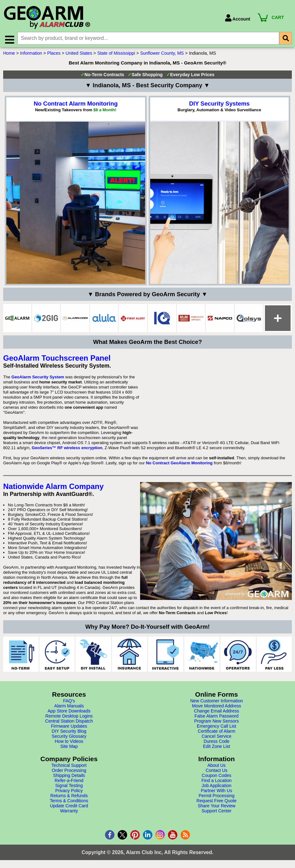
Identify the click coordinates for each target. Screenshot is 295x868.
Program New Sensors (216, 723)
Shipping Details (69, 777)
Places (54, 55)
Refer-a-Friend (69, 782)
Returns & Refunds (69, 797)
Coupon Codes (216, 777)
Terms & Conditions (69, 802)
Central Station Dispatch (69, 723)
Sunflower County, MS (162, 55)
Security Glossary (69, 738)
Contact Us (216, 772)
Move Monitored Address (216, 707)
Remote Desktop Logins (69, 718)
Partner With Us (216, 792)
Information (31, 55)
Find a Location (217, 782)
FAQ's (69, 702)
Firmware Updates (69, 728)
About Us (217, 767)
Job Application (217, 787)
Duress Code (217, 743)
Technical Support (69, 767)
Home (9, 55)
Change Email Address (217, 712)
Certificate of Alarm (217, 733)
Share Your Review (216, 807)
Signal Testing (69, 787)
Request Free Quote (216, 802)
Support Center (216, 812)
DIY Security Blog (69, 733)
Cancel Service (217, 738)
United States (79, 55)
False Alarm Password (216, 718)
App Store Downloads (69, 712)
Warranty (69, 812)
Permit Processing (217, 797)
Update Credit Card (69, 807)
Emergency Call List (217, 728)
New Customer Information (216, 702)
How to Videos (69, 743)
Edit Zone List (217, 748)
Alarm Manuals (69, 707)
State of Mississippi (116, 55)
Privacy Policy (69, 792)
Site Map (69, 748)
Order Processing (69, 772)
